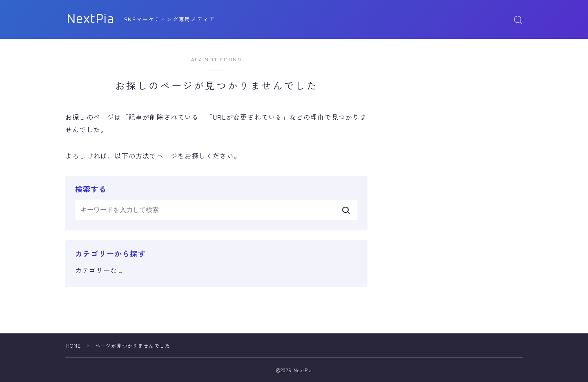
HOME (74, 345)
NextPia (92, 19)
